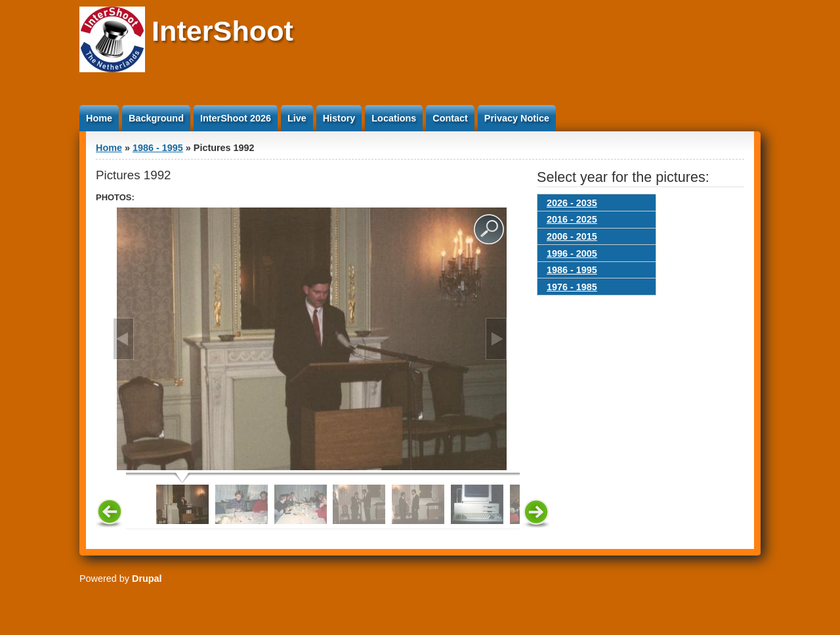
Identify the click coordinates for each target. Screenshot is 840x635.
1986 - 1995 (158, 148)
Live (297, 118)
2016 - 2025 (572, 219)
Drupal (147, 579)
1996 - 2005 (572, 253)
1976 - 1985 (572, 287)
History (339, 118)
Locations (394, 118)
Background (156, 118)
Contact (450, 118)
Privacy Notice (517, 118)
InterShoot (222, 31)
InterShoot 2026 (236, 118)
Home (99, 118)
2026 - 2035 (572, 203)
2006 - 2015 (572, 236)
